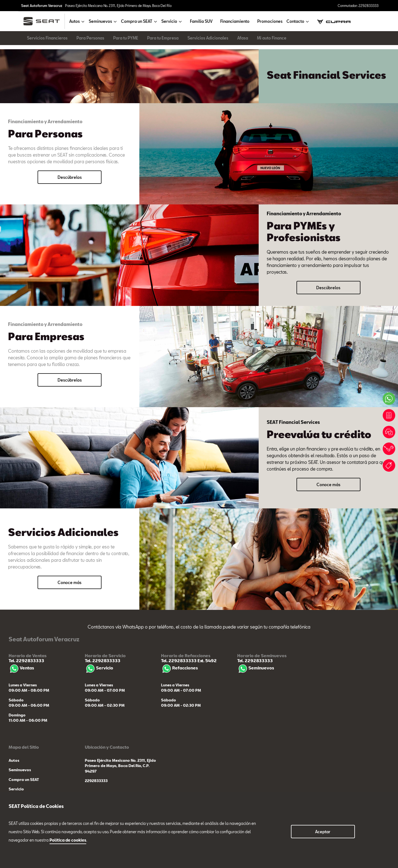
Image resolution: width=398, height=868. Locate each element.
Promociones (270, 21)
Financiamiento (235, 21)
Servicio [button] (169, 21)
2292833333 (96, 781)
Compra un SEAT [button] (137, 21)
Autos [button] (75, 21)
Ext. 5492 (207, 661)
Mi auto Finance (272, 38)
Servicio (99, 668)
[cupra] (334, 21)
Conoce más (328, 485)
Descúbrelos (70, 177)
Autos (14, 760)
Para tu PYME (126, 38)
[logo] (44, 21)
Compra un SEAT (24, 780)
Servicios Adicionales (208, 38)
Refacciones (179, 668)
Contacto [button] (295, 21)
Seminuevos (256, 668)
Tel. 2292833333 (26, 661)
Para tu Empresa (163, 38)
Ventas (21, 668)
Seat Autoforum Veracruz (42, 6)
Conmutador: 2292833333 (358, 6)
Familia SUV (201, 21)
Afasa (243, 38)
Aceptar (323, 832)
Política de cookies (68, 840)
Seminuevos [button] (100, 21)
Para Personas (90, 38)
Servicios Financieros (47, 38)
